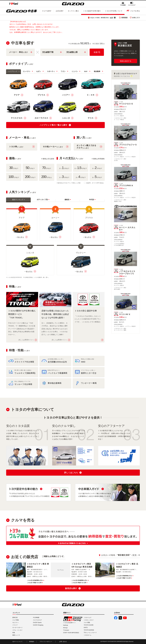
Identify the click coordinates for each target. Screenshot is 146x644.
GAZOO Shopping (38, 625)
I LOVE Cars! (14, 4)
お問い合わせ (63, 642)
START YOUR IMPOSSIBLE (71, 633)
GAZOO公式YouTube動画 (125, 618)
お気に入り (136, 17)
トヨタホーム (88, 635)
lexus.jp (65, 628)
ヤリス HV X (125, 314)
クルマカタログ (132, 5)
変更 (111, 18)
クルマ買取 (87, 623)
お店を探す (60, 11)
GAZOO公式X (120, 618)
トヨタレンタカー (89, 620)
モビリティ (16, 623)
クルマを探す (47, 11)
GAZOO (73, 4)
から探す (16, 147)
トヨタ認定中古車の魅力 (92, 11)
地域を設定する (126, 61)
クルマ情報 (16, 620)
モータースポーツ (17, 628)
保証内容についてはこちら (122, 76)
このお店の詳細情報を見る (35, 580)
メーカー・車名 (18, 52)
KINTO (86, 628)
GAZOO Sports (37, 623)
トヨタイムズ (88, 618)
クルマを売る (135, 11)
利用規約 (32, 642)
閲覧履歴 (125, 17)
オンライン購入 (73, 11)
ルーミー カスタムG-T (128, 228)
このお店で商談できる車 (34, 583)
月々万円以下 (64, 168)
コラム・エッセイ (17, 630)
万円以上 (47, 177)
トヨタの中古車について (114, 11)
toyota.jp (66, 625)
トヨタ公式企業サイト (69, 623)
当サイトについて (17, 642)
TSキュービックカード (90, 633)
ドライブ (15, 625)
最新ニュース (16, 635)
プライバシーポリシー (46, 642)
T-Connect (66, 630)
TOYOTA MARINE (89, 630)
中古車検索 (123, 5)
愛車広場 (15, 618)
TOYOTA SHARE (89, 625)
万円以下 (14, 168)
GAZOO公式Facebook (116, 618)
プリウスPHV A (126, 185)
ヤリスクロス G (126, 103)
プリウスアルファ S (128, 144)
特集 (14, 633)
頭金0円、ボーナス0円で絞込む (95, 183)
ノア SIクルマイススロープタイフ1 (128, 272)
